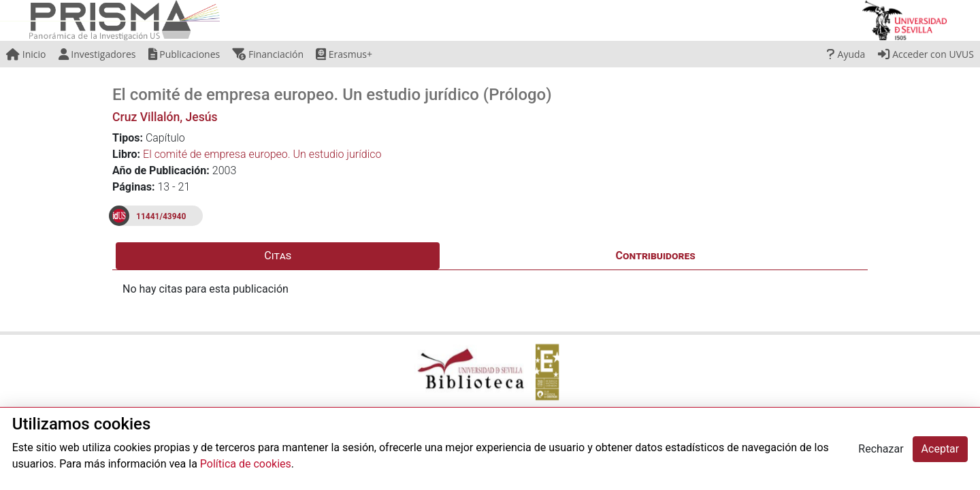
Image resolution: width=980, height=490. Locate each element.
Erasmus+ (344, 54)
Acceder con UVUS (926, 54)
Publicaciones (184, 54)
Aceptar (941, 449)
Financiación (268, 54)
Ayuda (846, 54)
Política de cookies (246, 464)
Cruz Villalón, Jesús (165, 117)
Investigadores (97, 54)
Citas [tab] (278, 256)
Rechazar (881, 449)
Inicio (26, 54)
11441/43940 (161, 216)
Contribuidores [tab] (656, 256)
